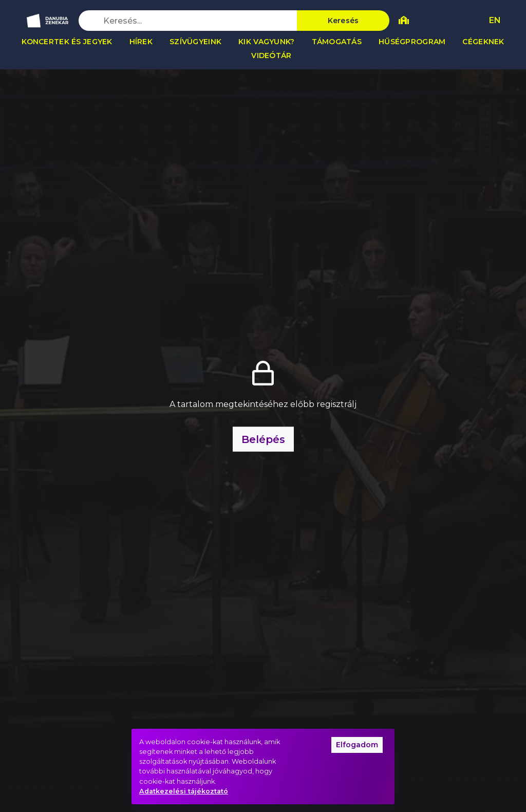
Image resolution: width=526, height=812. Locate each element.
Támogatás (337, 42)
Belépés (263, 439)
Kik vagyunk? (266, 42)
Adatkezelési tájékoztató (184, 791)
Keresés (343, 21)
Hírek (141, 42)
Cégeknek (483, 42)
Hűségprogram (412, 42)
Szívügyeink (195, 42)
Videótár (271, 56)
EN (495, 20)
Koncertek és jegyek (67, 42)
